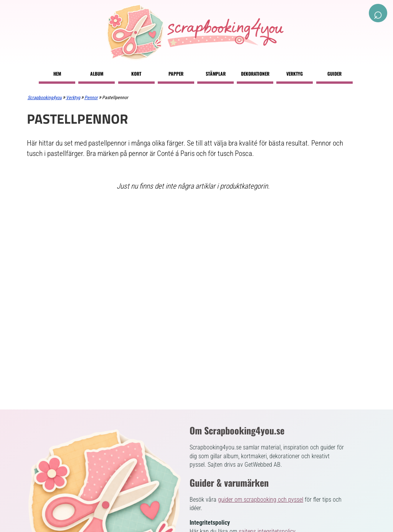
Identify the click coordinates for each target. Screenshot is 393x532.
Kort (136, 74)
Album (97, 74)
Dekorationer (255, 74)
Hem (57, 74)
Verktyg (295, 74)
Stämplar (216, 74)
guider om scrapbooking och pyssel (261, 500)
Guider (334, 74)
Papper (176, 74)
